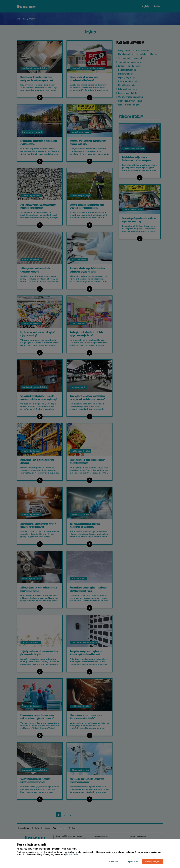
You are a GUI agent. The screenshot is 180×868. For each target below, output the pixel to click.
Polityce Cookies (72, 854)
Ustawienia (113, 862)
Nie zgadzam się (131, 862)
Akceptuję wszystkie (153, 862)
